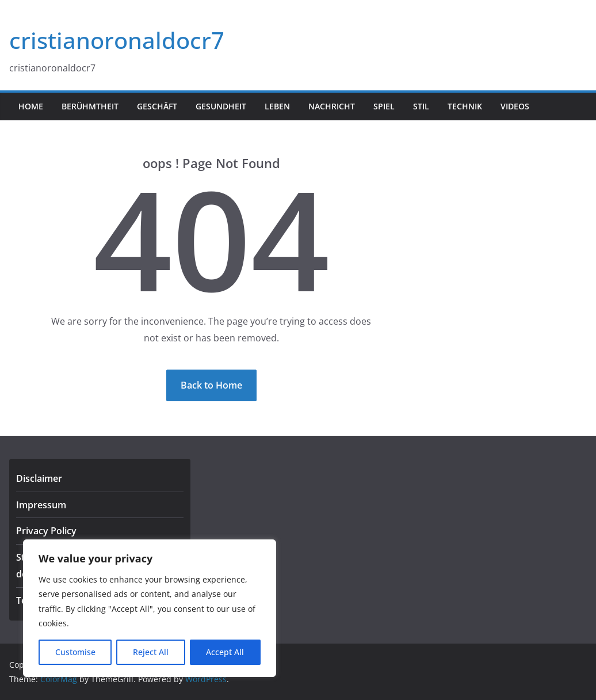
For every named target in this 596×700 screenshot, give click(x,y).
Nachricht (332, 106)
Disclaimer (39, 478)
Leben (277, 106)
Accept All (225, 652)
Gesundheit (221, 106)
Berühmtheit (90, 106)
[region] (150, 608)
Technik (465, 106)
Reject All (151, 652)
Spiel (384, 106)
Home (31, 106)
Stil (421, 106)
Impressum (41, 505)
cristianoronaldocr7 (117, 40)
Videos (515, 106)
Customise (75, 652)
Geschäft (157, 106)
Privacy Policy (46, 531)
